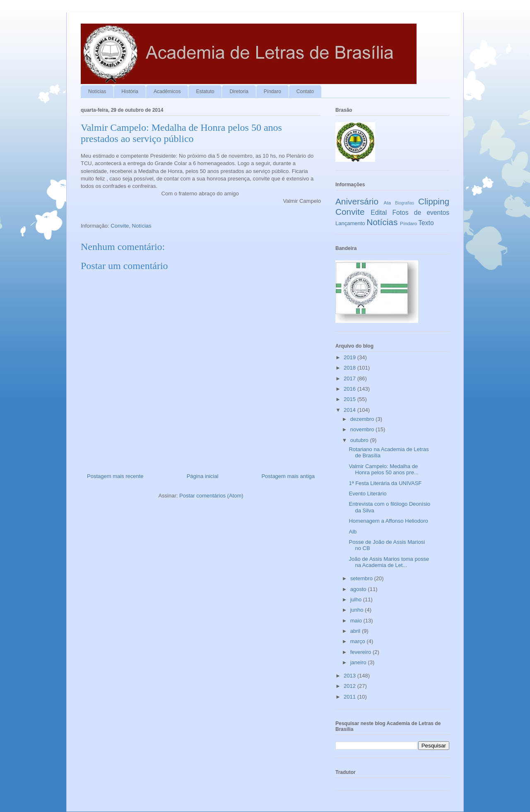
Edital (379, 213)
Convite (120, 226)
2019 (351, 357)
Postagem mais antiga (288, 476)
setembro (362, 578)
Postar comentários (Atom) (211, 496)
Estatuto (205, 91)
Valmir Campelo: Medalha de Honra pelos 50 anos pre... (383, 470)
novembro (363, 429)
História (130, 91)
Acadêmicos (167, 91)
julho (357, 599)
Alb (353, 532)
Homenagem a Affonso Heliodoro (388, 521)
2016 (351, 389)
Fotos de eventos (421, 213)
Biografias (405, 203)
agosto (359, 589)
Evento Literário (367, 494)
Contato (305, 91)
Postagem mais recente (115, 476)
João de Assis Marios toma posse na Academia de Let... (389, 562)
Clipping (434, 201)
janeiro (359, 662)
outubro (360, 440)
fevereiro (361, 652)
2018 (351, 368)
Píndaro (272, 91)
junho (358, 610)
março (359, 641)
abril (356, 631)
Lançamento (350, 223)
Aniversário (357, 201)
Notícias (97, 91)
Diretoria (239, 91)
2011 (351, 697)
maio (357, 621)
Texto (426, 223)
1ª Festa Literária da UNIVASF (385, 483)
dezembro (363, 419)
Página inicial (203, 476)
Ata (388, 203)
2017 (351, 378)
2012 (351, 686)
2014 (351, 410)
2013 (351, 676)
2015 (351, 399)
